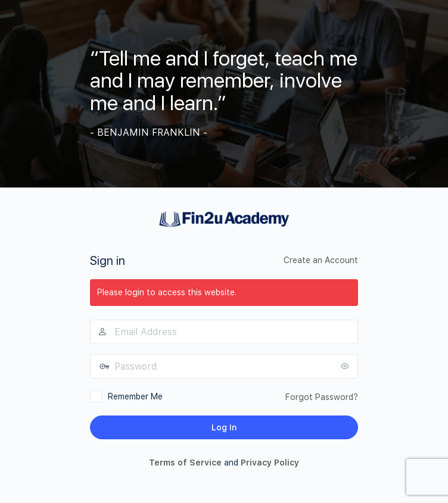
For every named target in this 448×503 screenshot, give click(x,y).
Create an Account (321, 260)
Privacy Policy (270, 463)
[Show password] (346, 366)
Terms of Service (185, 463)
